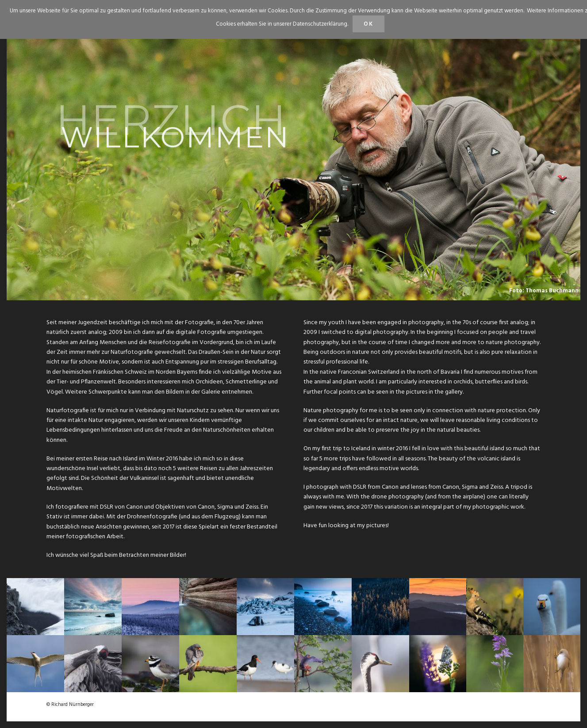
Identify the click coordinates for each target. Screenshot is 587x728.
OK (368, 24)
